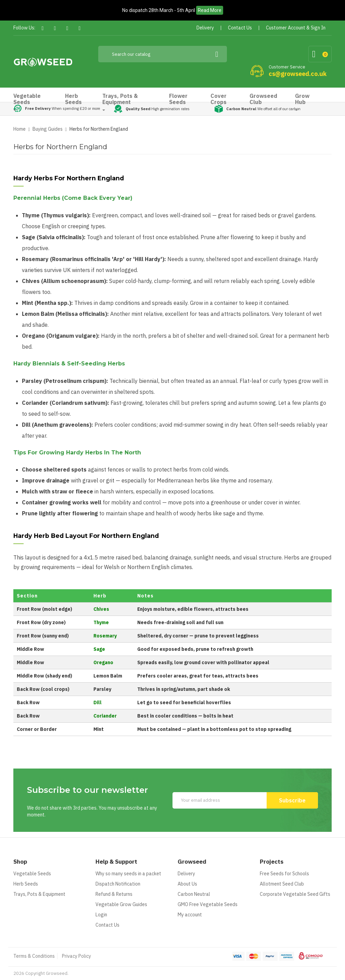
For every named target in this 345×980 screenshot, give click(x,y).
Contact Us (107, 925)
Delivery (186, 874)
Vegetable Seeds (32, 874)
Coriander (105, 716)
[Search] (163, 54)
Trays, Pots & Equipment (39, 894)
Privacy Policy (76, 956)
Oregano (103, 662)
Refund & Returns (114, 894)
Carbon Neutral (194, 894)
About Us (187, 884)
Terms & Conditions (34, 956)
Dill (98, 702)
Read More (210, 10)
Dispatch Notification (118, 884)
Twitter (55, 28)
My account (190, 915)
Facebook (43, 28)
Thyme (101, 622)
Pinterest (67, 28)
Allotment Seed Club (282, 884)
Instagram (80, 28)
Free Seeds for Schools (284, 874)
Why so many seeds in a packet (128, 874)
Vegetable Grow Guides (121, 904)
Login (101, 915)
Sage (99, 649)
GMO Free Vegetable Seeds (208, 904)
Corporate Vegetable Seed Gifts (295, 894)
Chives (101, 609)
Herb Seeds (26, 884)
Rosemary (105, 636)
